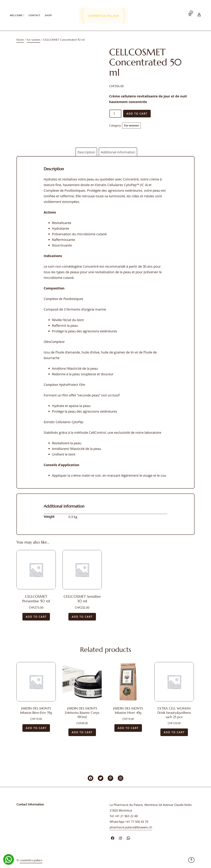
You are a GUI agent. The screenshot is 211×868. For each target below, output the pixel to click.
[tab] (86, 152)
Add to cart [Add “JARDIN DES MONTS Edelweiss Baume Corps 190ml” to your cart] (82, 732)
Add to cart (137, 114)
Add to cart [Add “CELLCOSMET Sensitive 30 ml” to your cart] (82, 617)
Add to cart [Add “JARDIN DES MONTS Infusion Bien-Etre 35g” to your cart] (36, 728)
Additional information (118, 152)
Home (20, 40)
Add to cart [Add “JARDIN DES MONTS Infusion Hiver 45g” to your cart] (128, 728)
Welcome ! (17, 15)
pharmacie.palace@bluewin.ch (131, 827)
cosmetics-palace (31, 860)
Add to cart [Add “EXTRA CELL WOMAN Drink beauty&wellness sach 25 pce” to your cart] (174, 732)
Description (86, 152)
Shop (48, 15)
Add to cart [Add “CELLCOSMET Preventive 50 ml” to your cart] (36, 617)
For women (33, 40)
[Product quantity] (115, 114)
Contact (34, 15)
